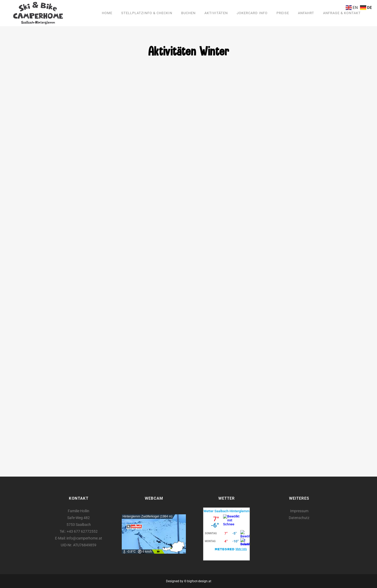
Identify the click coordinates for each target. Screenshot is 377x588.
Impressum (299, 511)
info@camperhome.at (84, 538)
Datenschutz (299, 518)
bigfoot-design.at (199, 581)
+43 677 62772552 (82, 531)
